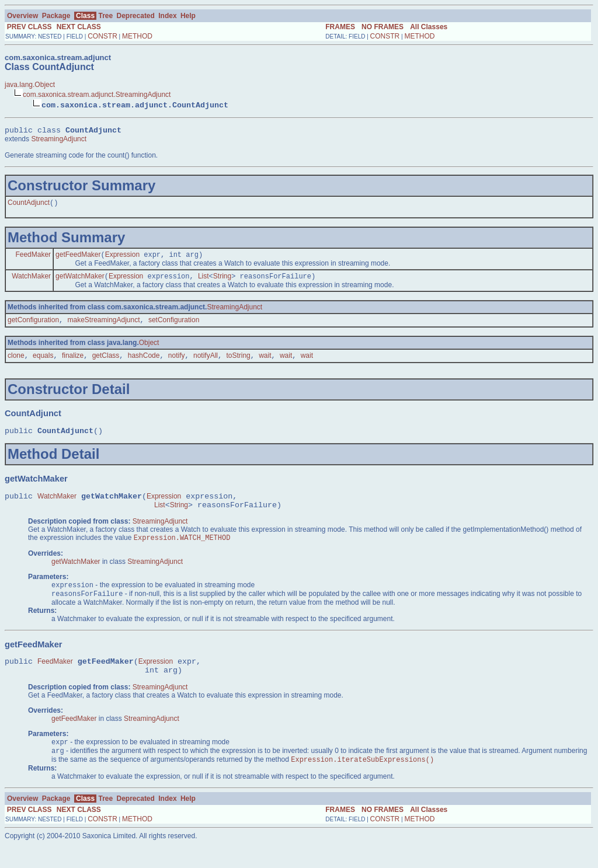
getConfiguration (33, 326)
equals (43, 363)
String (222, 281)
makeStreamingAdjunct (103, 326)
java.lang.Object (30, 85)
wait (265, 363)
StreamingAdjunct (59, 141)
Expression (122, 259)
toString (238, 363)
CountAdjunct (29, 205)
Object (149, 349)
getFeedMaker (78, 259)
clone (16, 363)
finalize (73, 363)
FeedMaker (33, 259)
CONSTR (102, 36)
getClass (106, 363)
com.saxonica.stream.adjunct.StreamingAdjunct (97, 95)
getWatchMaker (80, 281)
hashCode (144, 363)
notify (177, 363)
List (204, 281)
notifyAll (206, 363)
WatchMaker (31, 281)
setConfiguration (174, 326)
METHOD (137, 36)
